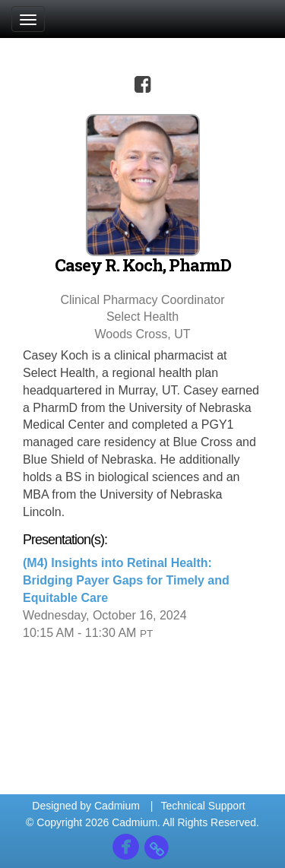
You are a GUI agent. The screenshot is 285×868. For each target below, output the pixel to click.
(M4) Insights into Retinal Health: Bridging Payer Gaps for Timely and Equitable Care (126, 580)
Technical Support (203, 806)
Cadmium (117, 806)
